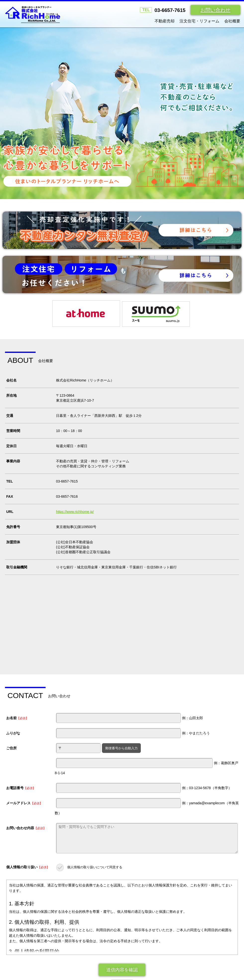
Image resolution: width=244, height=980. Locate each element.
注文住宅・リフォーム (199, 21)
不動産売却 (165, 21)
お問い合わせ (215, 10)
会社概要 (232, 21)
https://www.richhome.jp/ (75, 516)
